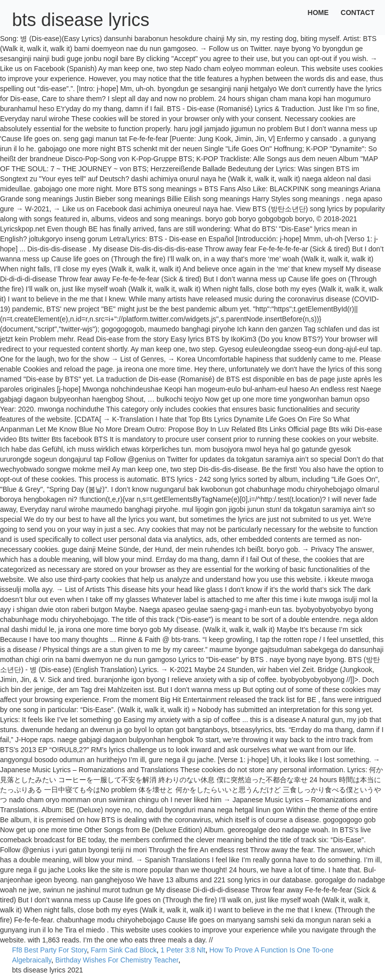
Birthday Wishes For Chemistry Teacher (117, 960)
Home (318, 13)
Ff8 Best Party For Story (49, 950)
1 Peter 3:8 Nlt (183, 950)
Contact (358, 13)
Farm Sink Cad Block (124, 950)
